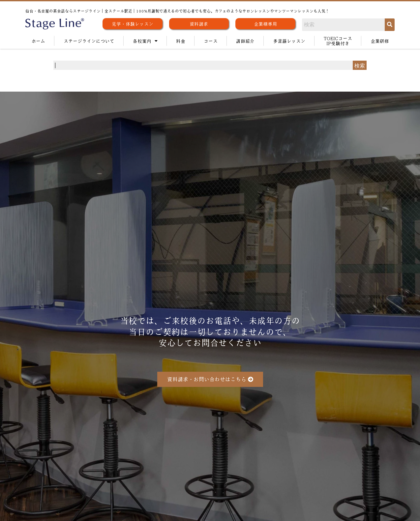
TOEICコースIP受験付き (338, 41)
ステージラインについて (89, 41)
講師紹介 (245, 41)
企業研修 (380, 41)
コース (211, 41)
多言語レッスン (289, 41)
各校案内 (145, 41)
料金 (181, 41)
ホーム (38, 41)
